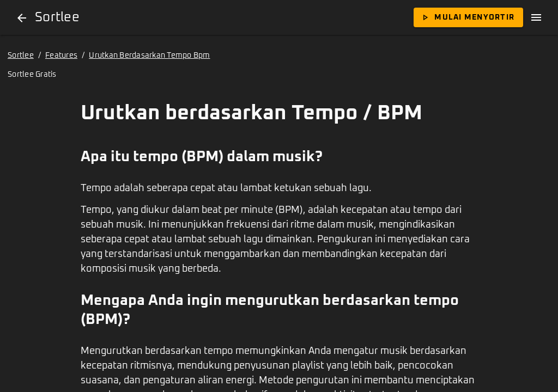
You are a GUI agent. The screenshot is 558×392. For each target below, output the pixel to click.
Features (61, 56)
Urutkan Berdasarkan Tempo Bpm (149, 56)
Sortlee (21, 56)
